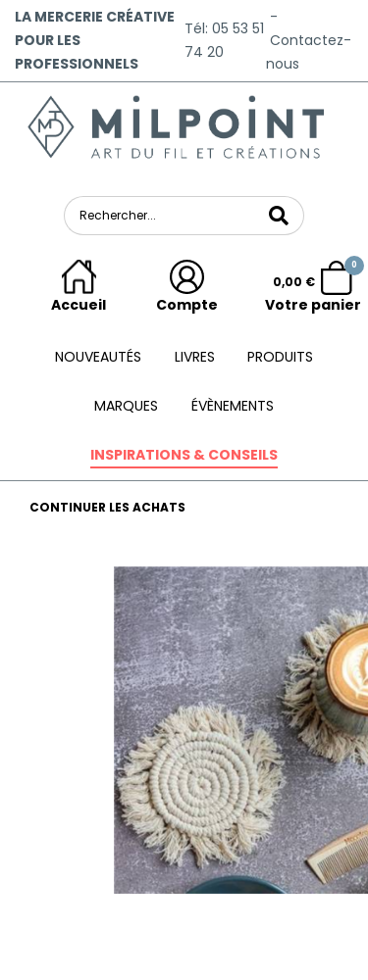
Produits (280, 357)
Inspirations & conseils (184, 455)
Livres (195, 357)
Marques (126, 406)
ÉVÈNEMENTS (233, 406)
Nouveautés (98, 357)
